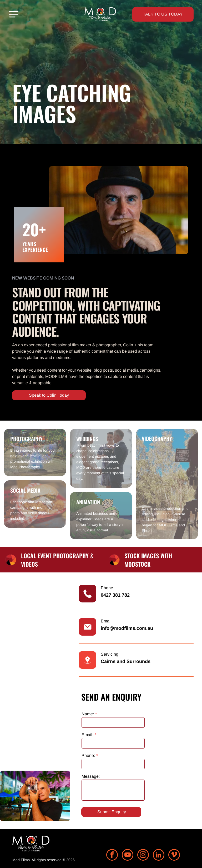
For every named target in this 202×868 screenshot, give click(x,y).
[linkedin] (159, 855)
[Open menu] (14, 14)
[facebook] (112, 855)
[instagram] (143, 855)
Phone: (88, 755)
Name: (88, 714)
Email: (87, 735)
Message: (91, 776)
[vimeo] (174, 855)
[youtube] (128, 855)
